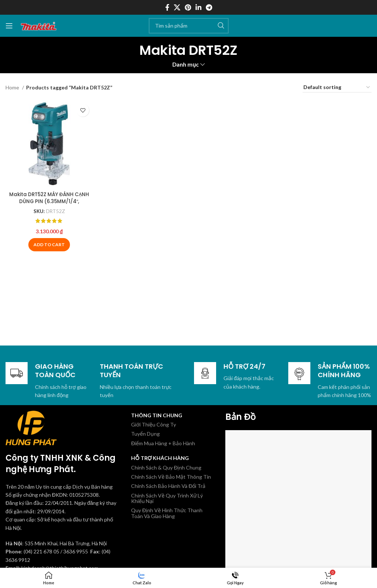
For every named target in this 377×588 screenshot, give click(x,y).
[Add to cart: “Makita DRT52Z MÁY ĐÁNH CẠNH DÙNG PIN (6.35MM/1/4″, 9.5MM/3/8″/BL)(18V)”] (48, 244)
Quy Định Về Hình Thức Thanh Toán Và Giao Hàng (167, 513)
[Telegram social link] (209, 7)
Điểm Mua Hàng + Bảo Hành (163, 443)
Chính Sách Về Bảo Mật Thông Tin (171, 477)
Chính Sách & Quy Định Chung (166, 467)
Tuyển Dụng (145, 434)
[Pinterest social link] (188, 7)
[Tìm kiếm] (189, 26)
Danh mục (186, 65)
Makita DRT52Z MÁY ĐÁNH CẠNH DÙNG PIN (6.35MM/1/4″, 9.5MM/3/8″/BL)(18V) (48, 200)
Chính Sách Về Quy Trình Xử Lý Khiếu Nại (167, 498)
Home (13, 87)
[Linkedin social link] (198, 7)
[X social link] (177, 7)
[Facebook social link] (167, 7)
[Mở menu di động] (9, 26)
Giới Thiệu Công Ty (154, 424)
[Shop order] (337, 88)
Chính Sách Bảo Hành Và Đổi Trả (168, 486)
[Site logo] (39, 25)
